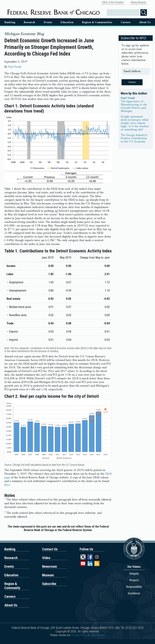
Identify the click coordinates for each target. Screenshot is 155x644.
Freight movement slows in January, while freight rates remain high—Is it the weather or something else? (135, 123)
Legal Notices (97, 635)
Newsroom (50, 567)
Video (46, 558)
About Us (145, 22)
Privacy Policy (79, 635)
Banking (10, 22)
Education (67, 22)
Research (29, 22)
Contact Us (50, 549)
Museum (48, 575)
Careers (126, 22)
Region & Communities (97, 22)
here (7, 485)
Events (48, 22)
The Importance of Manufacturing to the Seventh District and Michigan (134, 107)
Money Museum (139, 2)
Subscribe (49, 584)
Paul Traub (15, 67)
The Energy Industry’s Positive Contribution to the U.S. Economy (134, 139)
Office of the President (113, 2)
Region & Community (12, 586)
